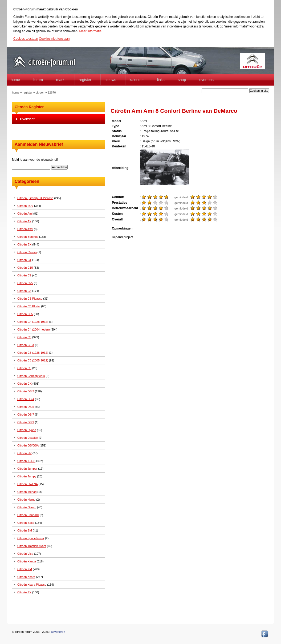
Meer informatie (90, 31)
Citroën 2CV (25, 206)
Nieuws (111, 80)
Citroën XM (25, 569)
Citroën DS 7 (26, 414)
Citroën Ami (25, 214)
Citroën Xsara (26, 577)
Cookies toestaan (26, 39)
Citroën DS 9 (26, 422)
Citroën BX (24, 244)
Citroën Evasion (28, 438)
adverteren (58, 632)
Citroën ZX (24, 592)
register (28, 92)
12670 (52, 92)
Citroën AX (24, 221)
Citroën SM (25, 530)
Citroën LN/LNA (27, 484)
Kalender (137, 80)
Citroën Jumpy (27, 476)
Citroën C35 (25, 314)
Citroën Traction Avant (32, 546)
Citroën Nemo (26, 500)
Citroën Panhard (28, 515)
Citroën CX (25, 384)
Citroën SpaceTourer (31, 538)
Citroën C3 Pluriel (29, 306)
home (15, 80)
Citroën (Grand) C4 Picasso (35, 198)
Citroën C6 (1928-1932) (33, 353)
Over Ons (206, 80)
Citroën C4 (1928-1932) (33, 322)
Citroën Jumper (27, 469)
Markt (61, 80)
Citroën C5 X (26, 345)
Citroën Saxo (26, 523)
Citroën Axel (25, 229)
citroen (40, 92)
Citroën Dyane (27, 430)
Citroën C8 (24, 368)
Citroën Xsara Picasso (32, 585)
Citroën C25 (25, 283)
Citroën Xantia (27, 561)
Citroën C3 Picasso (30, 299)
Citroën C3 (24, 291)
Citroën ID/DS (26, 461)
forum (38, 80)
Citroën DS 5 (26, 407)
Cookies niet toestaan (54, 39)
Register (85, 80)
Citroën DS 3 (26, 391)
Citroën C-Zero (27, 252)
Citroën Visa (25, 554)
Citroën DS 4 (26, 399)
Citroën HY (25, 453)
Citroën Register (29, 107)
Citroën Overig (27, 507)
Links (161, 80)
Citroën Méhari (27, 492)
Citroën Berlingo (28, 237)
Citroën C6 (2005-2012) (33, 360)
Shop (182, 80)
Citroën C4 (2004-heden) (34, 329)
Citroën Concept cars (31, 376)
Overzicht (27, 119)
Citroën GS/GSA (28, 445)
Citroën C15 (25, 268)
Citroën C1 (24, 260)
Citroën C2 (24, 275)
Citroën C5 (24, 337)
